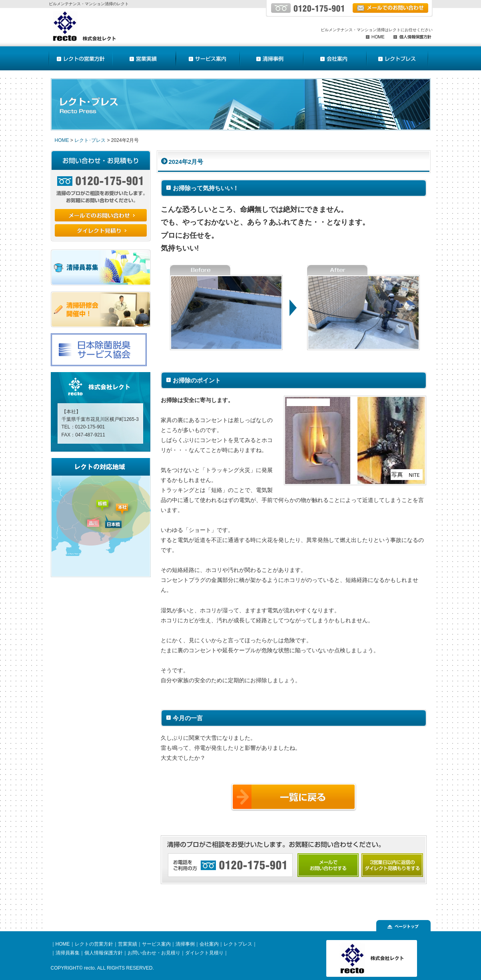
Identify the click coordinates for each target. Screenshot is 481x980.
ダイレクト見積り (204, 953)
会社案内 (209, 944)
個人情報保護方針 (104, 953)
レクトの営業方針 (94, 944)
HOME (62, 140)
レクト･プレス (90, 140)
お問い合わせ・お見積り (154, 953)
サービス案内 (156, 944)
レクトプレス (238, 944)
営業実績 (128, 944)
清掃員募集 (68, 953)
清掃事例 (185, 944)
